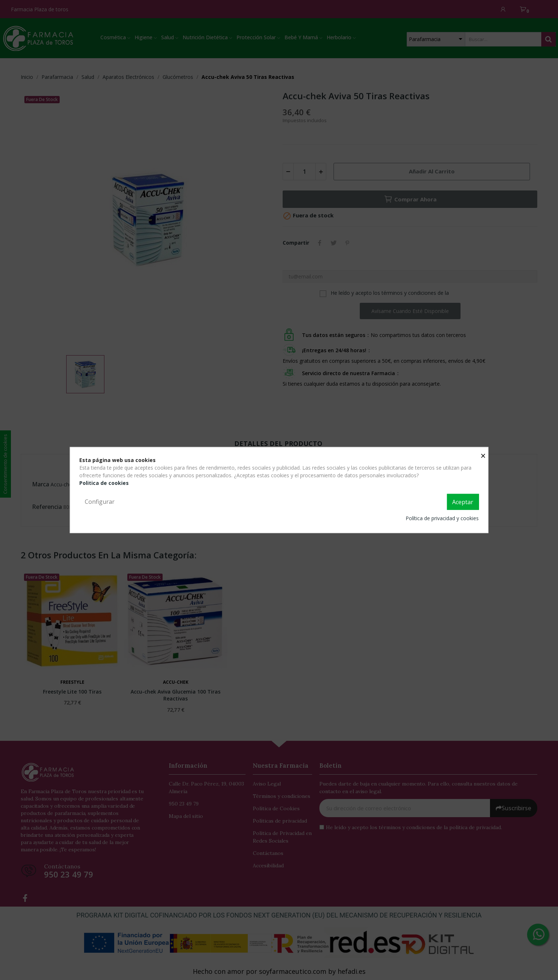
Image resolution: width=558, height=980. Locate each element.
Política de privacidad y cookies (442, 518)
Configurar (100, 502)
